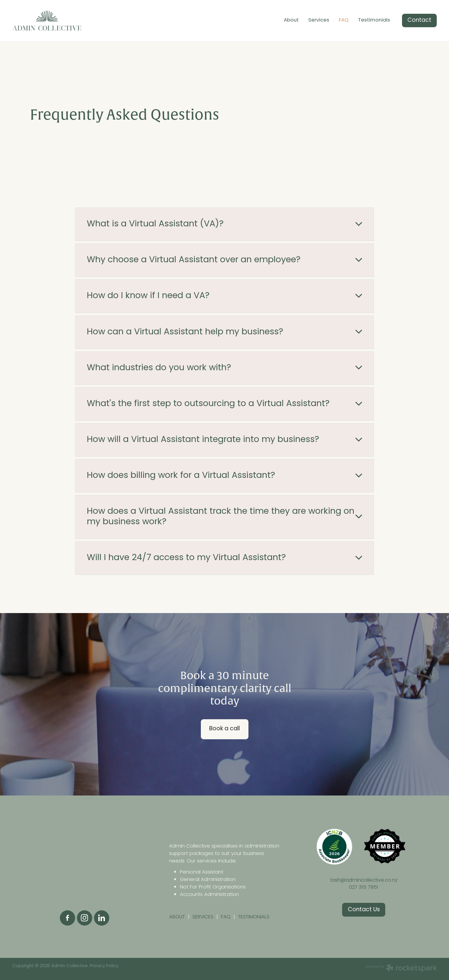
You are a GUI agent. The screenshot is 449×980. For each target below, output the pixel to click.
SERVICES (203, 917)
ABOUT (179, 917)
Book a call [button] (224, 729)
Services (319, 20)
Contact (419, 20)
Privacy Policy (104, 966)
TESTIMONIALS (254, 917)
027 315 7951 (364, 887)
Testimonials (374, 20)
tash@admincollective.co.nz (364, 880)
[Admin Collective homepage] (55, 21)
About (291, 20)
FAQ (344, 20)
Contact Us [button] (364, 910)
